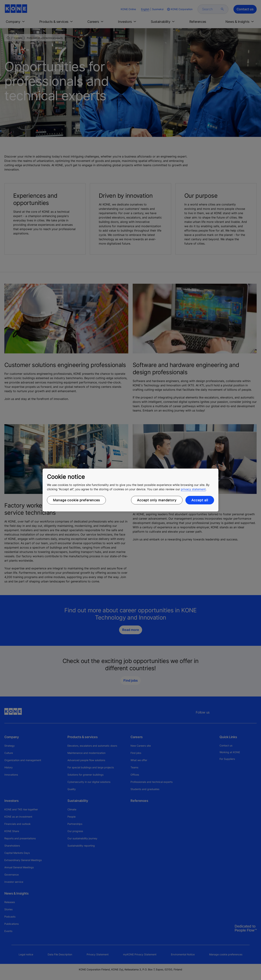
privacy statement (193, 489)
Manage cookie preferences (76, 500)
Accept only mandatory (157, 500)
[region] (130, 490)
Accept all (200, 500)
